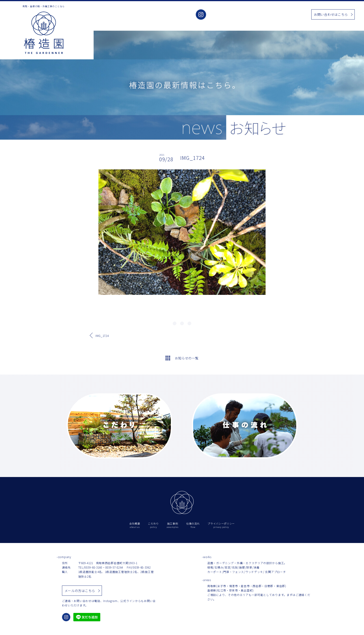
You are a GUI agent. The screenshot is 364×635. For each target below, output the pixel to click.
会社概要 (220, 15)
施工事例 (255, 15)
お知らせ (272, 15)
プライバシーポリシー (221, 525)
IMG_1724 (102, 336)
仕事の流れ (291, 15)
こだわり (237, 15)
